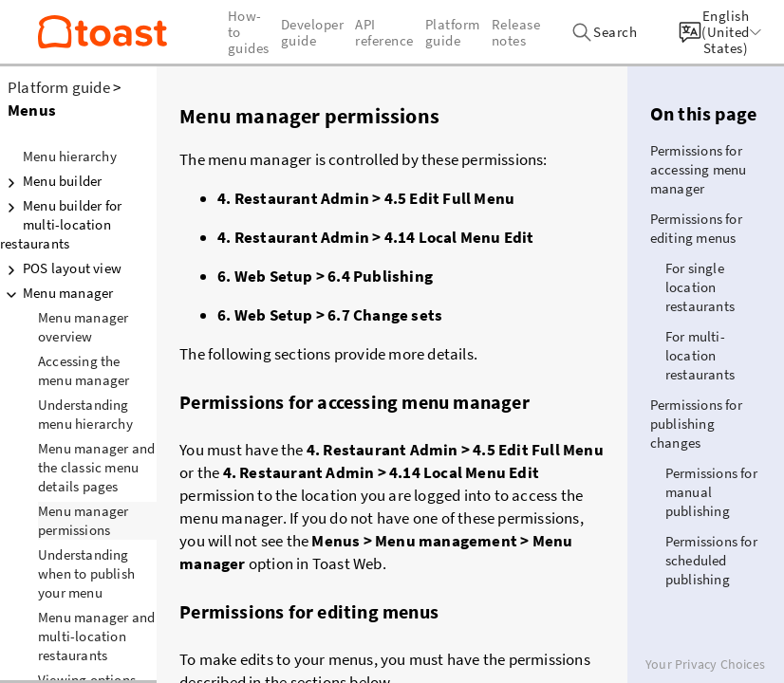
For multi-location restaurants (700, 355)
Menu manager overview (83, 327)
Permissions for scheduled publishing (711, 560)
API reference (384, 32)
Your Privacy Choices (705, 664)
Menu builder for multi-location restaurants (61, 224)
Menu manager (56, 293)
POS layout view (61, 268)
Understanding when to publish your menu (86, 573)
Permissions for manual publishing (711, 492)
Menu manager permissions (83, 520)
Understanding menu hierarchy (85, 414)
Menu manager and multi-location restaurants (96, 636)
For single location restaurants (700, 287)
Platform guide (59, 87)
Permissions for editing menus (696, 228)
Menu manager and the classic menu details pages (96, 467)
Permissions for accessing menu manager (699, 169)
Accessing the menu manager (84, 370)
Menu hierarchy (70, 156)
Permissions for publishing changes (696, 424)
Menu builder (51, 181)
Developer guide (313, 32)
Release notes (516, 32)
